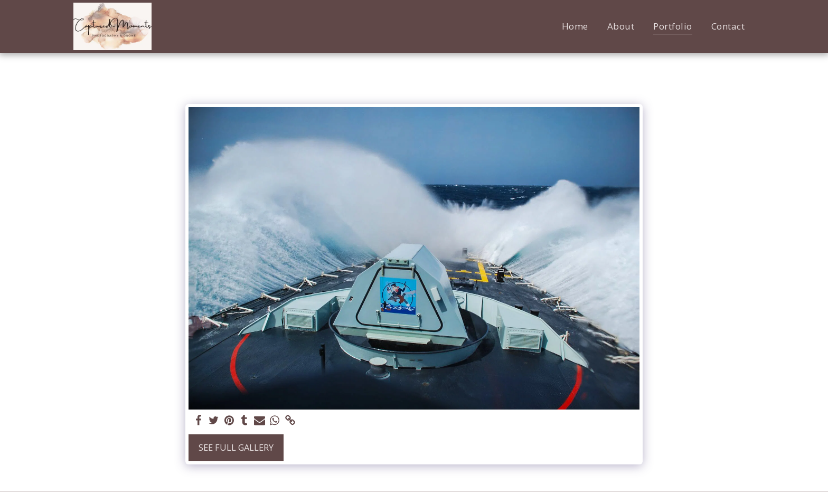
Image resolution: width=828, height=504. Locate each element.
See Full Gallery (236, 447)
